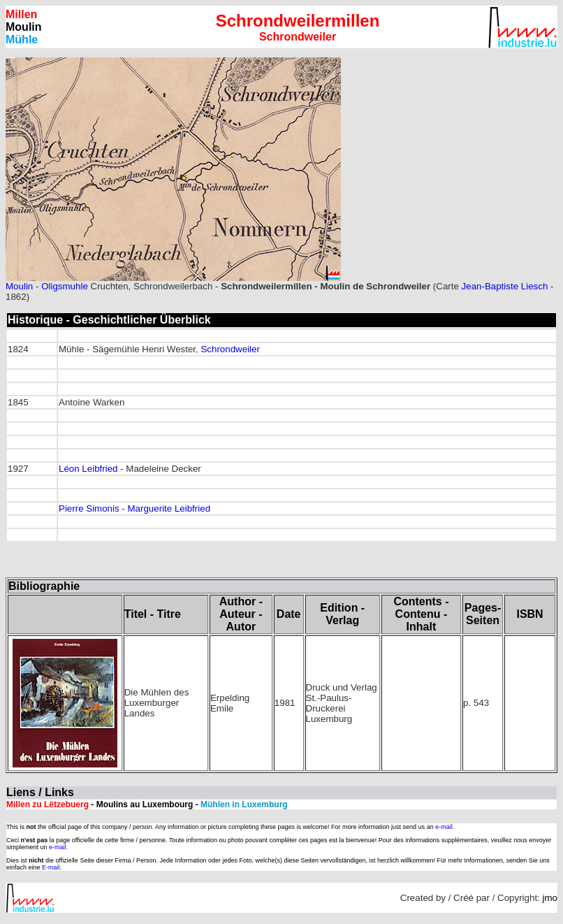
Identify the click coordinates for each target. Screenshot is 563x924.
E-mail (51, 867)
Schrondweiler (230, 349)
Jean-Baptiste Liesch (505, 286)
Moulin (19, 286)
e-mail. (445, 827)
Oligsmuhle (65, 286)
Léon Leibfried (88, 469)
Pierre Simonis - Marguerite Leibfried (134, 508)
